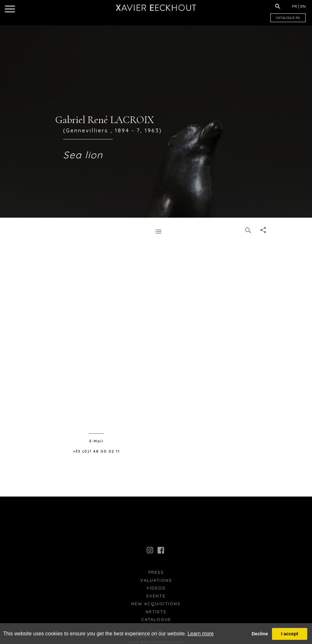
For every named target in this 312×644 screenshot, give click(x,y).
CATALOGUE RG (288, 18)
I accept (290, 634)
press (156, 572)
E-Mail (96, 441)
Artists (156, 612)
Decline (260, 634)
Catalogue (156, 619)
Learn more (201, 634)
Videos (156, 588)
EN (303, 6)
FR (295, 6)
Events (156, 596)
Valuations (156, 580)
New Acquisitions (156, 604)
